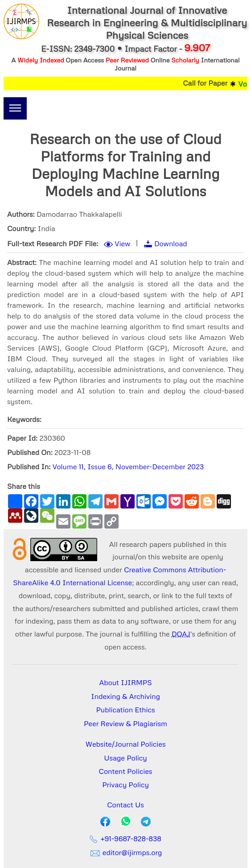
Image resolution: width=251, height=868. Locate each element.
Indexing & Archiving (125, 696)
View (122, 244)
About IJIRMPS (125, 682)
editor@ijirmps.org (126, 852)
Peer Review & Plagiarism (125, 723)
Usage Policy (125, 758)
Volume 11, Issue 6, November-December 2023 (128, 467)
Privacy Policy (125, 785)
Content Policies (126, 771)
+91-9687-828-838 (125, 839)
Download (171, 244)
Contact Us (125, 805)
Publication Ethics (126, 710)
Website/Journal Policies (126, 744)
